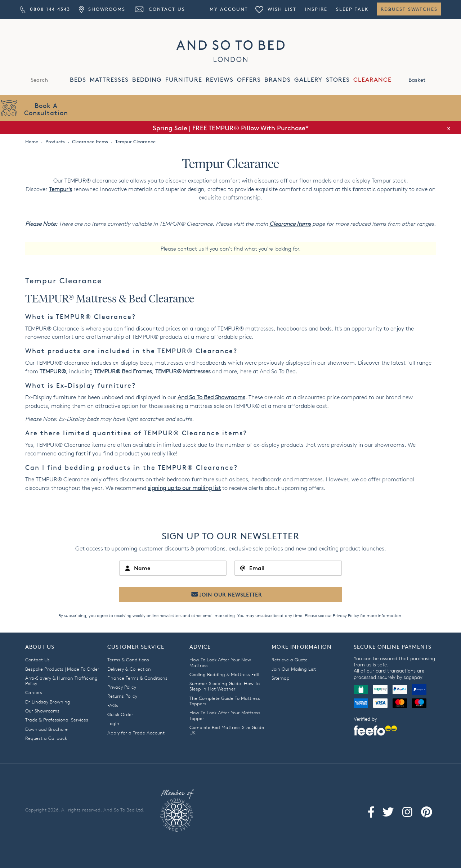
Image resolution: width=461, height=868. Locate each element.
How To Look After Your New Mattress (220, 662)
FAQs (113, 705)
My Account (229, 9)
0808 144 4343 (45, 9)
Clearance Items (290, 224)
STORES (338, 80)
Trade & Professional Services (57, 720)
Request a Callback (46, 738)
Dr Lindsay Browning (48, 702)
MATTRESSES (109, 80)
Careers (34, 692)
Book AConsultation (46, 109)
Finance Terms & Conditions (137, 678)
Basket (425, 79)
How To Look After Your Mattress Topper (225, 715)
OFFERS (249, 80)
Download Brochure (46, 729)
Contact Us (160, 9)
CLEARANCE (372, 80)
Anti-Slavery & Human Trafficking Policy (61, 681)
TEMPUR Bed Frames (123, 371)
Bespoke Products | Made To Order (62, 669)
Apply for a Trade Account (136, 733)
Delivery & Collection (129, 669)
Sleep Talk (352, 9)
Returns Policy (122, 696)
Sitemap (281, 678)
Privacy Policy (346, 615)
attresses (183, 371)
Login (113, 723)
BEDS (78, 80)
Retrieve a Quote (290, 660)
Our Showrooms (42, 711)
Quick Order (120, 714)
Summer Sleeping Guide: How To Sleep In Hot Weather (225, 686)
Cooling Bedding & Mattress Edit (225, 674)
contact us (191, 249)
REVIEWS (220, 80)
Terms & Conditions (128, 660)
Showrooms (102, 9)
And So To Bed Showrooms (211, 397)
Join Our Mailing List (294, 669)
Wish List (276, 9)
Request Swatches (409, 9)
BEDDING (147, 80)
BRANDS (278, 80)
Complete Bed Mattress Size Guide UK (227, 730)
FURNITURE (184, 80)
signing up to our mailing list (184, 488)
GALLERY (308, 80)
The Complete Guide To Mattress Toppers (225, 701)
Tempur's (61, 189)
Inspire (316, 9)
